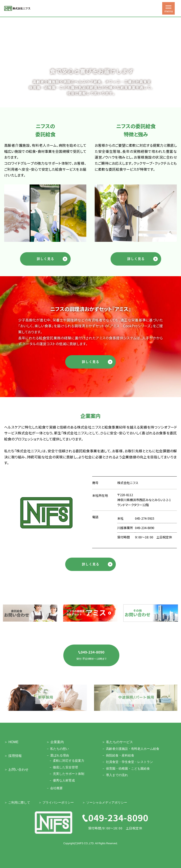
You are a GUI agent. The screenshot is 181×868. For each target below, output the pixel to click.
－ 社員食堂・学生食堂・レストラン (127, 762)
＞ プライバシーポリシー (56, 802)
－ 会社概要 (54, 788)
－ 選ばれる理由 (58, 755)
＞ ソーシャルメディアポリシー (105, 802)
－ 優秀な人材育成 (62, 780)
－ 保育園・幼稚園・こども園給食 (126, 768)
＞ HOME (11, 742)
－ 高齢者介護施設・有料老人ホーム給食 (130, 749)
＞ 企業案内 (55, 742)
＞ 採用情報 (13, 756)
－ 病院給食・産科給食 (118, 755)
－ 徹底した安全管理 (63, 767)
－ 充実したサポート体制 (67, 774)
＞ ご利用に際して (17, 802)
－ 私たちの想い (58, 749)
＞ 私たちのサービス (117, 742)
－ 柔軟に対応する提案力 (67, 761)
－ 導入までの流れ (115, 775)
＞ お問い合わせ (16, 770)
